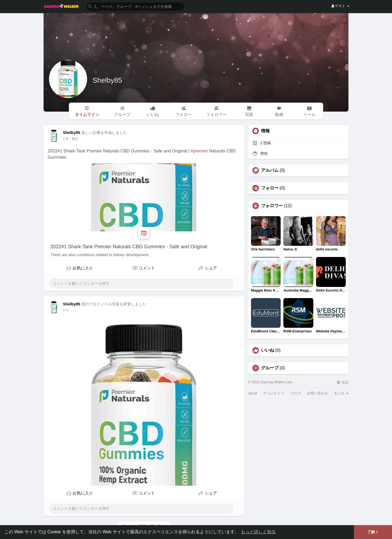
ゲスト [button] (340, 6)
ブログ (295, 393)
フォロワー (272, 206)
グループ (270, 368)
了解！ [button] (373, 532)
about (253, 393)
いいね (268, 350)
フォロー (270, 188)
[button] (135, 6)
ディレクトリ (274, 393)
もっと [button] (341, 393)
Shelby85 (107, 80)
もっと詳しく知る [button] (258, 532)
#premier (199, 151)
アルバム (270, 170)
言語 (343, 382)
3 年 (66, 139)
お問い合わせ (317, 393)
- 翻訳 (74, 139)
